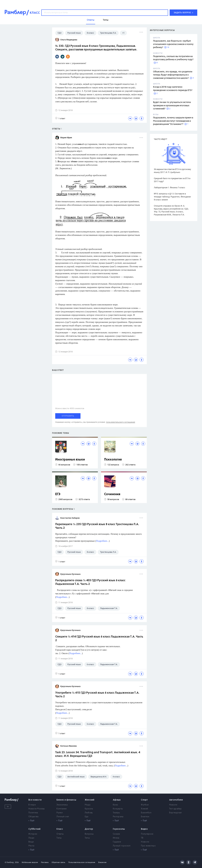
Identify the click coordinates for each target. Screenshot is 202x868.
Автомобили (176, 800)
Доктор (89, 829)
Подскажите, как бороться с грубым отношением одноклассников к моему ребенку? (173, 44)
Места (31, 846)
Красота (89, 809)
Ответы (60, 834)
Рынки (60, 813)
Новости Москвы (37, 809)
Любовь (89, 813)
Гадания (117, 842)
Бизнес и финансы (66, 800)
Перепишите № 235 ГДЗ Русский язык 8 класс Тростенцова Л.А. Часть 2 (97, 526)
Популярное (147, 834)
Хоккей (144, 809)
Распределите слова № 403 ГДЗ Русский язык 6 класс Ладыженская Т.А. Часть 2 (90, 582)
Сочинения (112, 494)
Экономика (62, 805)
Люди (31, 838)
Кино (115, 805)
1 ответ (60, 118)
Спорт (144, 800)
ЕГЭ (58, 494)
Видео (144, 829)
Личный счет (63, 817)
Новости (173, 805)
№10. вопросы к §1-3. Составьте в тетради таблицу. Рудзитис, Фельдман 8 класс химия (172, 197)
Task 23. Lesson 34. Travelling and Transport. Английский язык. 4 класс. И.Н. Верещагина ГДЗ (98, 754)
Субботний (34, 829)
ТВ (142, 838)
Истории (33, 834)
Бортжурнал (175, 813)
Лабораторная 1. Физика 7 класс (169, 188)
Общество (33, 817)
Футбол (145, 805)
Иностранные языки (70, 460)
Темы (59, 838)
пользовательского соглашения (121, 422)
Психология (113, 460)
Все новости (35, 800)
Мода (88, 805)
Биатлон (145, 817)
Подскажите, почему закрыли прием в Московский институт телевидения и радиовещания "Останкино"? (173, 121)
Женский (90, 800)
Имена (116, 838)
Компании (62, 809)
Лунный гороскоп (122, 846)
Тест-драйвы (175, 809)
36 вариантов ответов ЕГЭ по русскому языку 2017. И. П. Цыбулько (172, 171)
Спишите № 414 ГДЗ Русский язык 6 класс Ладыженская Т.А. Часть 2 (99, 639)
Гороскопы (119, 829)
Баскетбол (146, 813)
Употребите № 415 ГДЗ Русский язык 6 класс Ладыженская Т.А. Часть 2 (97, 695)
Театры (116, 813)
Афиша (117, 800)
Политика (33, 813)
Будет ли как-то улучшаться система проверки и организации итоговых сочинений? (172, 106)
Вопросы (89, 834)
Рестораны (118, 817)
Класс (60, 829)
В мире (32, 805)
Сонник (116, 834)
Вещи (31, 842)
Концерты (118, 809)
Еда (87, 817)
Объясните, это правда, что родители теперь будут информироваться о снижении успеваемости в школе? (173, 75)
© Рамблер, (9, 862)
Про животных (148, 846)
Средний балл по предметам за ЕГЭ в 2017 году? (172, 180)
